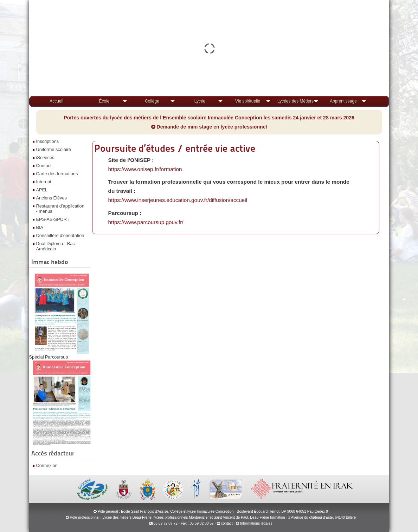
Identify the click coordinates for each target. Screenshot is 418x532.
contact (225, 523)
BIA (40, 227)
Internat (44, 182)
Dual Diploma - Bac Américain (56, 246)
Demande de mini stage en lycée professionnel (209, 127)
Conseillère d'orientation (60, 235)
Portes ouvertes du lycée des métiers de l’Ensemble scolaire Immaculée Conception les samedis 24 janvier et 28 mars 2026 (209, 118)
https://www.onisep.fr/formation (145, 169)
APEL (42, 190)
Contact (44, 166)
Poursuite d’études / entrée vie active (175, 148)
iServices (45, 157)
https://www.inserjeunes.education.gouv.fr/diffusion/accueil (178, 200)
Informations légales (256, 523)
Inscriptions (48, 141)
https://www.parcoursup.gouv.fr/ (146, 222)
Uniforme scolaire (54, 149)
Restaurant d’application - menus (60, 209)
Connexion (47, 465)
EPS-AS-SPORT (53, 219)
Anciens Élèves (52, 198)
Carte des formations (57, 174)
